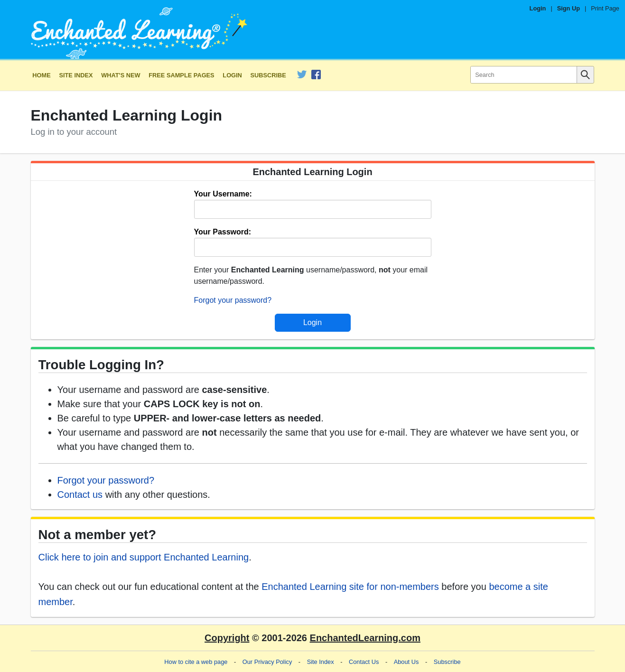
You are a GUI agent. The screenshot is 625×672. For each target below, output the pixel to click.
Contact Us (364, 662)
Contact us (80, 495)
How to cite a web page (196, 662)
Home (41, 75)
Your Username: (223, 194)
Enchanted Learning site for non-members (350, 587)
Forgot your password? (233, 300)
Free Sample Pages (181, 75)
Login (538, 8)
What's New (121, 75)
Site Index (76, 75)
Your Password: (223, 232)
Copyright (227, 638)
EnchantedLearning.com (365, 638)
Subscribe (268, 75)
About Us (406, 662)
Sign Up (569, 8)
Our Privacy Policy (267, 662)
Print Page (605, 8)
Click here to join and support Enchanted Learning (144, 557)
